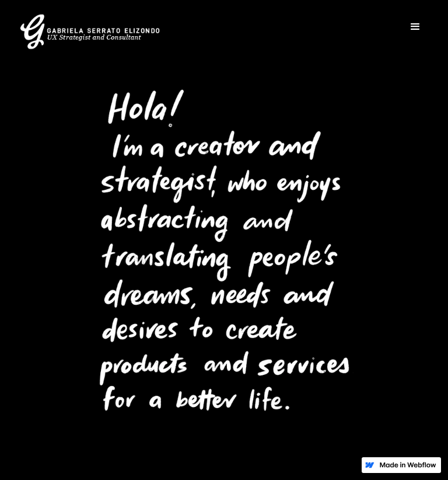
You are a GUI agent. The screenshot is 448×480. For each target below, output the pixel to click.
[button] (415, 27)
